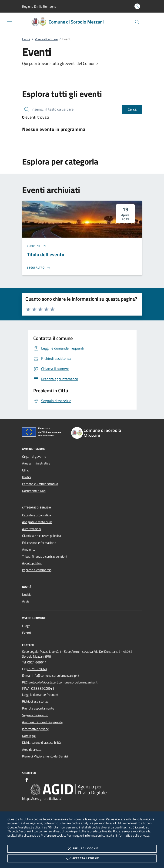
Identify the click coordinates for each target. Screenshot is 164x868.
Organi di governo (34, 457)
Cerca (132, 109)
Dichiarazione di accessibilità (41, 743)
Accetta (82, 858)
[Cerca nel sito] (137, 22)
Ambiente (29, 549)
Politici (27, 477)
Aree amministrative (36, 463)
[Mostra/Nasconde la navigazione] (9, 21)
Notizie (27, 595)
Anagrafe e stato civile (37, 522)
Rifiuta (82, 849)
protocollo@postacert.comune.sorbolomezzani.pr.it (63, 682)
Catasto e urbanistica (37, 515)
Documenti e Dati (34, 491)
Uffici (26, 470)
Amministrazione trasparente (42, 722)
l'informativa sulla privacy (132, 835)
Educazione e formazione (39, 543)
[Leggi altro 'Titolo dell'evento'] (39, 268)
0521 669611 (37, 662)
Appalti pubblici (32, 563)
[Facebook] (27, 781)
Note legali (29, 736)
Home (26, 39)
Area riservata (32, 750)
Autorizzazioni (32, 529)
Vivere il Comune (46, 39)
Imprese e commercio (37, 570)
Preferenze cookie (53, 835)
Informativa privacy (35, 729)
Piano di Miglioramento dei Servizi (45, 756)
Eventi (27, 633)
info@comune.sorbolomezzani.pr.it (56, 676)
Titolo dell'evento (46, 254)
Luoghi (27, 626)
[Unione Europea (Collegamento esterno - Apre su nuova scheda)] (43, 433)
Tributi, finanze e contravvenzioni (45, 556)
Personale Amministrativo (40, 484)
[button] (39, 6)
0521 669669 (37, 669)
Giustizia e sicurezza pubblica (42, 536)
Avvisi (26, 601)
